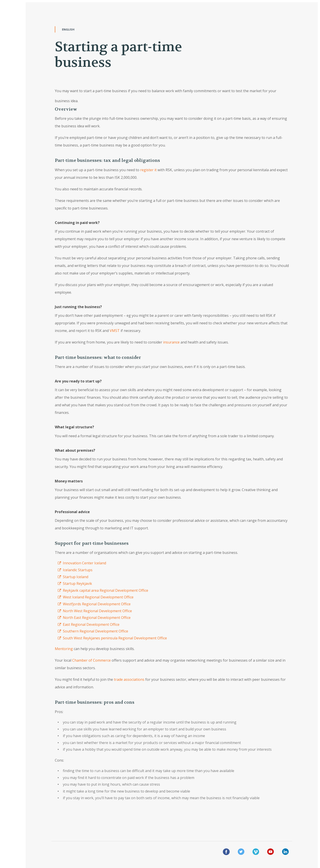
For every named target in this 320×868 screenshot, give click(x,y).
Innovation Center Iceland (84, 563)
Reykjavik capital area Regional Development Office (106, 590)
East (66, 624)
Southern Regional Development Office (95, 631)
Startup (69, 577)
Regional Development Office (95, 624)
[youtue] (271, 853)
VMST (115, 331)
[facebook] (226, 853)
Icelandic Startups (78, 570)
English (68, 29)
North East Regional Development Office (97, 618)
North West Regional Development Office (97, 611)
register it (148, 170)
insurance (171, 342)
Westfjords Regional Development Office (97, 604)
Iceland (83, 577)
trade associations (129, 679)
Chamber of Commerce (91, 660)
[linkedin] (285, 853)
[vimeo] (256, 853)
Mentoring (64, 649)
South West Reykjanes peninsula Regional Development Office (115, 638)
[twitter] (241, 853)
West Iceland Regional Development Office (98, 597)
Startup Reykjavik (77, 583)
